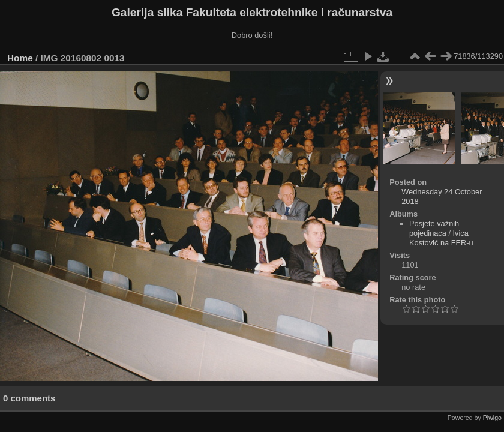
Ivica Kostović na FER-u (441, 238)
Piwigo (492, 418)
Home (20, 58)
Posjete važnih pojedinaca (434, 228)
